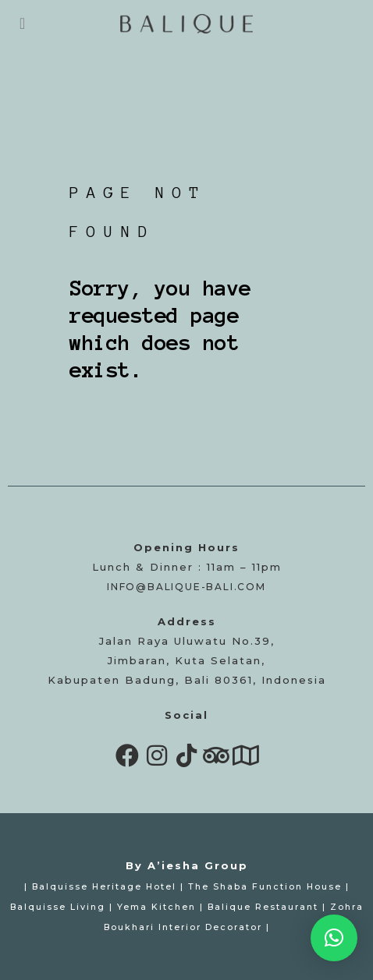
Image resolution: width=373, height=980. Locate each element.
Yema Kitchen (156, 907)
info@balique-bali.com (186, 587)
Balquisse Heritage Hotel (104, 887)
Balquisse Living (58, 907)
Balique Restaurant (263, 907)
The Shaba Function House (265, 887)
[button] (334, 938)
